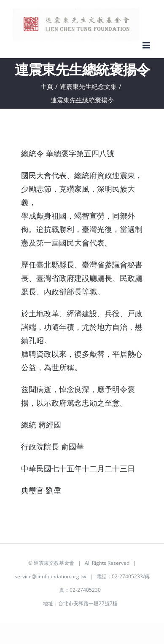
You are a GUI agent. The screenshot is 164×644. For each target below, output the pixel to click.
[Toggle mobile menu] (147, 45)
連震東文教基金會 (54, 563)
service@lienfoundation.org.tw (50, 576)
